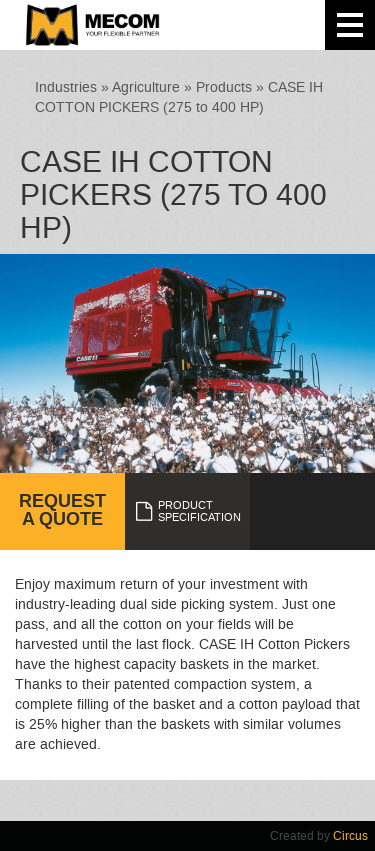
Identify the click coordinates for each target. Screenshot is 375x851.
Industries (66, 87)
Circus (350, 836)
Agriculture (146, 87)
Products (224, 87)
